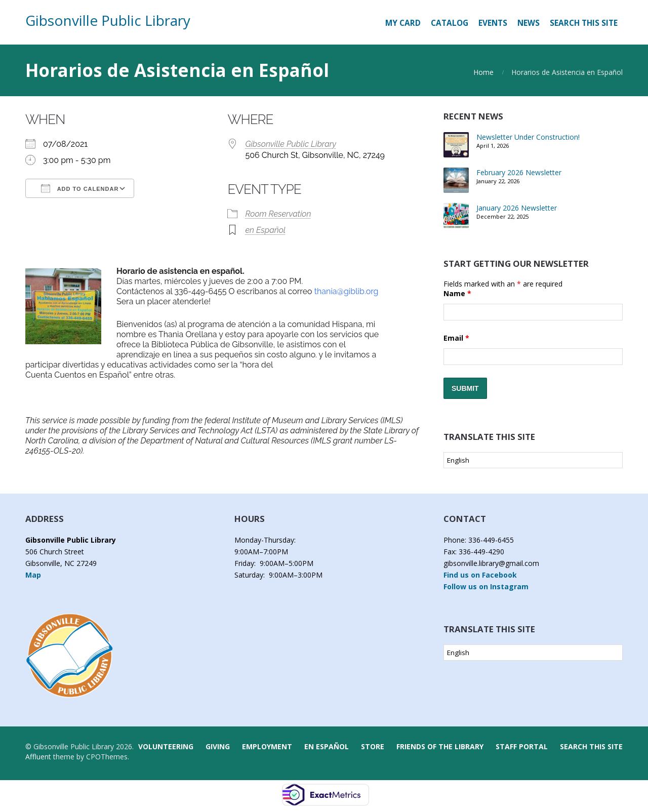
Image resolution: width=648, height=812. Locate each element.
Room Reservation (278, 214)
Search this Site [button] (584, 23)
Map (33, 575)
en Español (265, 230)
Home (483, 72)
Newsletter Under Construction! (528, 137)
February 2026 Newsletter (519, 172)
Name (457, 293)
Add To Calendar (80, 188)
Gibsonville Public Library (108, 20)
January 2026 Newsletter (517, 208)
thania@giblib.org (347, 291)
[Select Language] (533, 460)
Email (456, 338)
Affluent (38, 757)
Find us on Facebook (480, 575)
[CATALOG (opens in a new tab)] (450, 23)
